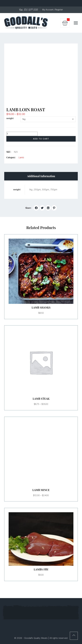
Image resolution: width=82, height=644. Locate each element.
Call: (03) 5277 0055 (29, 10)
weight (10, 118)
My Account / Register (53, 10)
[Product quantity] (22, 134)
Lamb (21, 158)
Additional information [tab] (41, 176)
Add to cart (41, 139)
